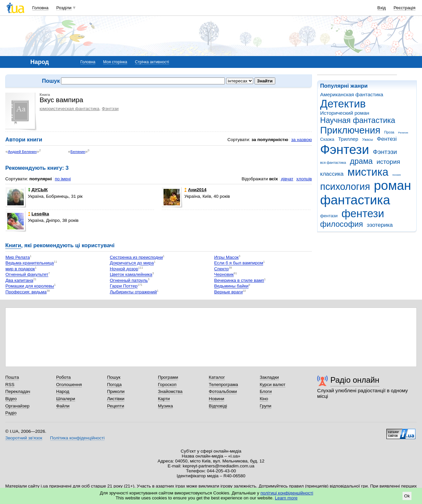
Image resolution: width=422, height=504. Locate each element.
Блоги (266, 391)
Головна (40, 8)
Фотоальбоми (223, 391)
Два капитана (19, 280)
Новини (216, 399)
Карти (164, 399)
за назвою (301, 140)
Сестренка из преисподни (136, 257)
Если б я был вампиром (239, 263)
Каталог (217, 377)
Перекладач (18, 391)
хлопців (304, 179)
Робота (63, 377)
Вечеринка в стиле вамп (239, 280)
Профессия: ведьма (26, 292)
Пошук (114, 377)
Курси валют (273, 385)
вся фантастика (333, 163)
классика (332, 174)
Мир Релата (18, 257)
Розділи (64, 8)
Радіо (11, 413)
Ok (407, 496)
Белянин (78, 152)
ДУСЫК (38, 190)
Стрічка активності (152, 62)
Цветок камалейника (131, 275)
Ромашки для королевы (30, 286)
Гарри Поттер (124, 286)
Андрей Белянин (22, 152)
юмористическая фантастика (69, 109)
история (388, 162)
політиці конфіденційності (287, 493)
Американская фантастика (352, 94)
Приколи (116, 391)
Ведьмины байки (231, 286)
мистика (368, 172)
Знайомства (170, 391)
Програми (168, 377)
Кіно (264, 399)
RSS (10, 385)
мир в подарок (20, 269)
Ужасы (367, 139)
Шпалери (65, 399)
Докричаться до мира (132, 263)
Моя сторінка (115, 62)
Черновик (224, 275)
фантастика (355, 200)
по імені (63, 179)
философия (342, 224)
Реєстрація (405, 8)
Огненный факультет (27, 275)
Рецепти (116, 406)
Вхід (382, 8)
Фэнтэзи (385, 152)
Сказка (327, 139)
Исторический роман (345, 113)
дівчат (287, 179)
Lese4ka (39, 214)
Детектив (343, 104)
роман (392, 185)
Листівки (116, 399)
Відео (11, 399)
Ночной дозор (124, 269)
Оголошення (69, 385)
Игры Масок (226, 257)
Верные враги (229, 292)
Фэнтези (345, 149)
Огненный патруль (129, 280)
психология (345, 187)
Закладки (269, 377)
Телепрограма (223, 385)
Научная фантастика (358, 120)
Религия (403, 133)
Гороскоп (167, 385)
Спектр (222, 269)
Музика (165, 406)
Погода (114, 385)
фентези (363, 213)
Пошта (12, 377)
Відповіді (218, 406)
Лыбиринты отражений (133, 292)
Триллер (348, 139)
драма (361, 161)
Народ (63, 391)
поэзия (396, 175)
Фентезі (387, 139)
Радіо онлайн (355, 380)
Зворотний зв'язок (24, 438)
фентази (329, 216)
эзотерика (380, 225)
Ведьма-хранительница (30, 263)
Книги (13, 245)
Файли (63, 406)
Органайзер (17, 406)
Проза (389, 132)
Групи (266, 406)
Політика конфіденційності (77, 438)
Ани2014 (195, 190)
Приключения (350, 130)
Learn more (286, 498)
